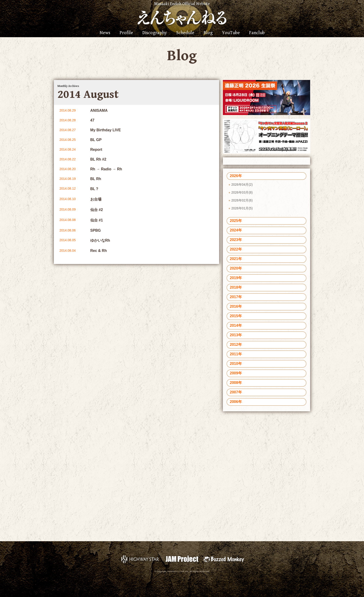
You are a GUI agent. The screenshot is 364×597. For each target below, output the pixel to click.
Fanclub (257, 33)
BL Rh (96, 179)
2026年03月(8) (242, 192)
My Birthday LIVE (106, 130)
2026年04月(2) (242, 185)
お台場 (96, 199)
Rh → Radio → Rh (106, 169)
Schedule (185, 33)
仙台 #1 (97, 220)
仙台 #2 (97, 210)
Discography (155, 33)
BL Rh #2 (98, 159)
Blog (208, 33)
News (105, 33)
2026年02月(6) (242, 200)
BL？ (95, 189)
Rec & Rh (99, 251)
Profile (126, 33)
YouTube (231, 33)
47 (92, 120)
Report (96, 150)
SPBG (96, 230)
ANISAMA (99, 110)
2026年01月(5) (242, 208)
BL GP (96, 140)
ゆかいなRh (100, 240)
